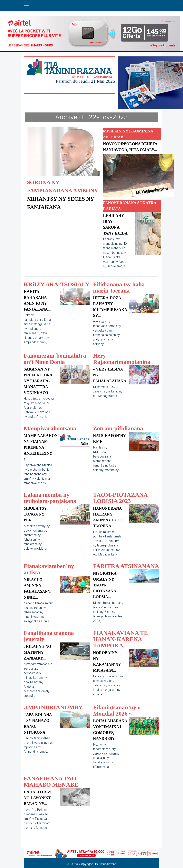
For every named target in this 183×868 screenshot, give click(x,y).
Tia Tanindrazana (105, 864)
